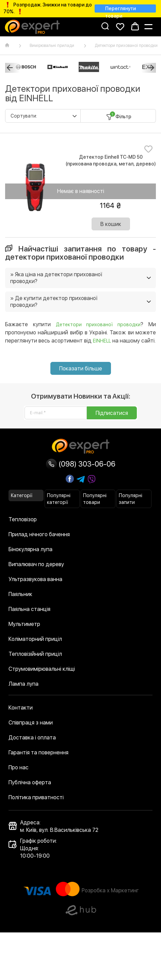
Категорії (22, 495)
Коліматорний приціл (35, 639)
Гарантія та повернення (38, 752)
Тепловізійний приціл (35, 654)
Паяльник (20, 594)
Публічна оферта (30, 782)
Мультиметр (24, 624)
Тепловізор (23, 519)
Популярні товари (95, 499)
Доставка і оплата (32, 738)
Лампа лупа (23, 684)
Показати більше (81, 369)
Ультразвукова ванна (35, 579)
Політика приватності (36, 797)
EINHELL (102, 341)
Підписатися (112, 413)
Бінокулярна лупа (30, 549)
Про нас (19, 767)
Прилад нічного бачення (39, 534)
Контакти (21, 708)
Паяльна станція (29, 609)
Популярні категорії (59, 499)
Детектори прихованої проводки (98, 325)
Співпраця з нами (31, 723)
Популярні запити (131, 499)
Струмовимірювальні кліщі (42, 669)
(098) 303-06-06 (81, 464)
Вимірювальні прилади (52, 46)
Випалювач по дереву (36, 564)
